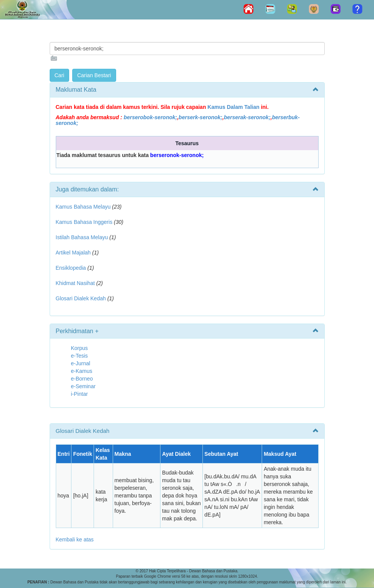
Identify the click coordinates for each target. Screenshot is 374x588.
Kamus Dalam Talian (233, 107)
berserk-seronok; (201, 117)
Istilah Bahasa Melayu (82, 237)
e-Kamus (82, 371)
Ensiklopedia (71, 268)
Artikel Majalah (73, 253)
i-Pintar (79, 394)
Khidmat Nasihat (75, 283)
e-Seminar (83, 386)
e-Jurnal (81, 363)
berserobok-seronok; (151, 117)
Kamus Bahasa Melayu (84, 207)
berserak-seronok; (247, 117)
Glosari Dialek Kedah (81, 298)
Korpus (79, 348)
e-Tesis (79, 356)
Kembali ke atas (75, 539)
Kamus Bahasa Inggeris (84, 222)
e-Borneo (82, 379)
